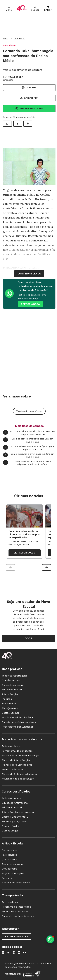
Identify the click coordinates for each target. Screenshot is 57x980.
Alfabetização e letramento (18, 812)
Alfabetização (10, 694)
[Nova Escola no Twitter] (9, 952)
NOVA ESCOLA (15, 77)
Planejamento (10, 708)
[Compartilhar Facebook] (18, 124)
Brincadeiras (9, 703)
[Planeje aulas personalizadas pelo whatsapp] (50, 939)
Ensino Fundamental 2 (15, 817)
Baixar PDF (29, 98)
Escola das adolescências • (17, 717)
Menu (9, 8)
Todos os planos (11, 746)
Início (6, 38)
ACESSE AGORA (30, 304)
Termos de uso (11, 902)
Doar (28, 638)
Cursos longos (10, 831)
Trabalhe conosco (12, 864)
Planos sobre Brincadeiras (17, 765)
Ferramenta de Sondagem (17, 751)
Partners (7, 878)
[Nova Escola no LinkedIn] (19, 952)
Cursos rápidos (11, 826)
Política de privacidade (15, 911)
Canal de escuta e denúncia (18, 916)
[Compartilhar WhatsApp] (7, 124)
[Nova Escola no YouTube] (24, 952)
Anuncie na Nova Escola (16, 883)
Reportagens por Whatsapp (18, 727)
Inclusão (7, 699)
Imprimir (29, 87)
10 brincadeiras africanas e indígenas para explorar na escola (28, 448)
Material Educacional (14, 769)
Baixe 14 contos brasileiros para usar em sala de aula (28, 440)
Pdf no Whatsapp (29, 109)
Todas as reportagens (14, 676)
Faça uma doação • (13, 873)
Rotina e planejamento (15, 821)
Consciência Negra (13, 685)
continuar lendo (29, 274)
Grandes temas (11, 680)
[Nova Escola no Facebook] (3, 952)
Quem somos (10, 860)
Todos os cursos (11, 798)
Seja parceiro (9, 869)
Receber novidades (17, 936)
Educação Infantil (12, 690)
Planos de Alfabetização (16, 760)
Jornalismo (20, 38)
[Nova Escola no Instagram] (14, 952)
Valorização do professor (29, 411)
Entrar (48, 8)
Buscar (35, 8)
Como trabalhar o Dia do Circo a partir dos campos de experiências (29, 433)
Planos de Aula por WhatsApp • (20, 774)
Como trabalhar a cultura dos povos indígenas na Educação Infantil (27, 463)
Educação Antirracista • (16, 803)
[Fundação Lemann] (32, 974)
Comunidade (9, 850)
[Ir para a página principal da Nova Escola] (22, 8)
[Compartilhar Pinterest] (28, 124)
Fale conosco (9, 855)
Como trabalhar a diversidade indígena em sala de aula (29, 455)
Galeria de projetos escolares (19, 722)
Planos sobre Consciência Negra (21, 755)
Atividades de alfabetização (18, 779)
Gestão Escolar (10, 713)
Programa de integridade (16, 907)
